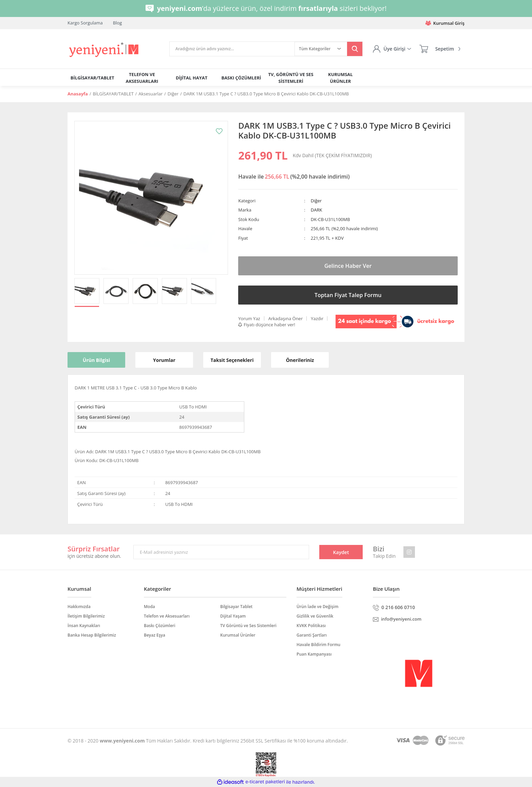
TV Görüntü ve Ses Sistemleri (248, 626)
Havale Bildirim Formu (318, 645)
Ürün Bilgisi (96, 360)
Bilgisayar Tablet (236, 607)
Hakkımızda (79, 607)
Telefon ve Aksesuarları (167, 616)
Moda (149, 607)
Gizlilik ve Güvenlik (315, 616)
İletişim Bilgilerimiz (86, 616)
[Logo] (104, 50)
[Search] (232, 49)
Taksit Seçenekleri (232, 360)
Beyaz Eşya (155, 635)
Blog (118, 23)
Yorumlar (164, 360)
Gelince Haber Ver (348, 266)
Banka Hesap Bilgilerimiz (92, 635)
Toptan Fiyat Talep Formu (348, 295)
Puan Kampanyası (314, 654)
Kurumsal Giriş (445, 23)
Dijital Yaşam (233, 616)
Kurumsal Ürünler (238, 635)
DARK (317, 210)
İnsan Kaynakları (84, 626)
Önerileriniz (300, 360)
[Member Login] (392, 49)
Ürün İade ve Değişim (317, 607)
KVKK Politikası (311, 626)
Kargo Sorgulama (85, 23)
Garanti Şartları (312, 635)
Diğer (316, 201)
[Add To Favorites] (219, 131)
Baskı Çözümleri (160, 626)
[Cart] (440, 49)
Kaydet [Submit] (341, 552)
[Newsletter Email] (221, 552)
